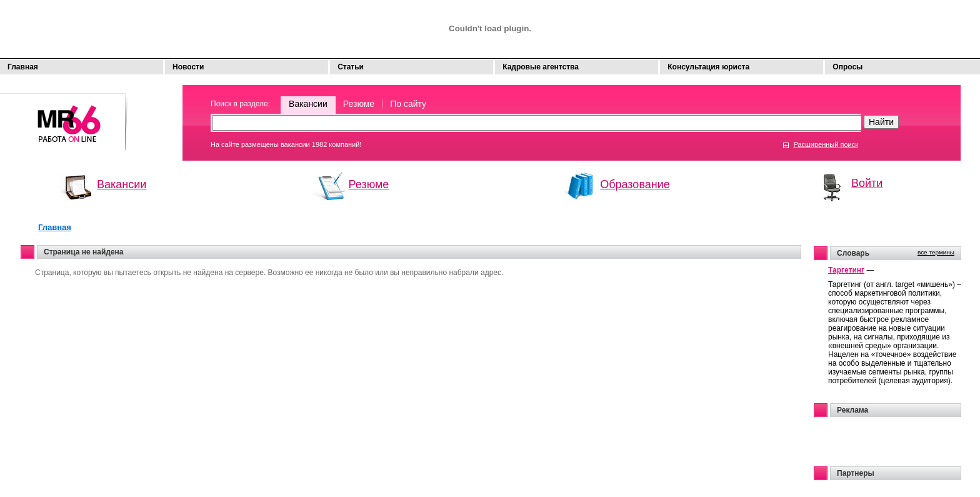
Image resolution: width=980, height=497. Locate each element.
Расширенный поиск (826, 144)
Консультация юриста (708, 67)
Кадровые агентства (541, 67)
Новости (188, 67)
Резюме (359, 104)
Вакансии (308, 104)
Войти (867, 183)
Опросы (847, 67)
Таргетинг (846, 270)
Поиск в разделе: (240, 104)
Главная (23, 67)
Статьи (351, 67)
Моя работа (64, 116)
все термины (936, 252)
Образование (635, 184)
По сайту (408, 104)
